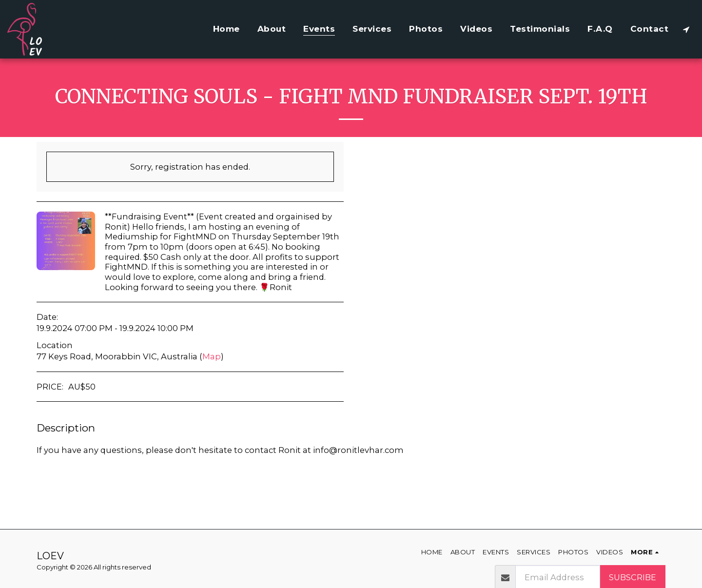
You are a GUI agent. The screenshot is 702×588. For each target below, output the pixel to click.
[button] (686, 29)
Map (212, 356)
